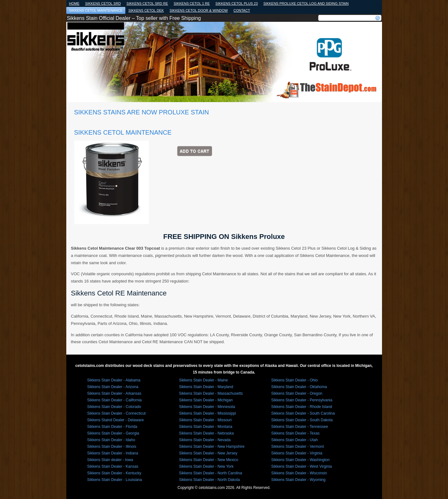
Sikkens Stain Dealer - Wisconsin (299, 473)
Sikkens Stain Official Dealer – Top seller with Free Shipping (134, 18)
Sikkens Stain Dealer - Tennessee (300, 427)
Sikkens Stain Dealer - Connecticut (116, 413)
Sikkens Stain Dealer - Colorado (114, 407)
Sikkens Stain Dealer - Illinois (112, 447)
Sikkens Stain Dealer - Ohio (294, 380)
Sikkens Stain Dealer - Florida (112, 427)
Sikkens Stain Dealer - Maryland (206, 387)
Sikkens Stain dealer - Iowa (110, 460)
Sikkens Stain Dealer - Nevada (205, 440)
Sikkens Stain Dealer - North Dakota (209, 480)
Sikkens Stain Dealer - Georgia (113, 433)
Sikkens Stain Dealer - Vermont (298, 447)
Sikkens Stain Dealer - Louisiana (114, 480)
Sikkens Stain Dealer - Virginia (297, 453)
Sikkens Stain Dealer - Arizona (113, 387)
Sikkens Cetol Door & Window (199, 10)
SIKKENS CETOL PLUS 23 (236, 3)
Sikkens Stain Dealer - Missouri (205, 420)
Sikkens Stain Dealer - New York (206, 466)
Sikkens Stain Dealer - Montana (206, 427)
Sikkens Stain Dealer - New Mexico (209, 460)
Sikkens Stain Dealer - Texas (295, 433)
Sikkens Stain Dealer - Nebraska (206, 433)
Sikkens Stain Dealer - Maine (203, 380)
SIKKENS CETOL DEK (146, 10)
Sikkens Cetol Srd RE (147, 3)
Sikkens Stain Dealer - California (114, 400)
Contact (242, 10)
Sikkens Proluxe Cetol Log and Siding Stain (306, 3)
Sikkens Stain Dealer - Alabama (114, 380)
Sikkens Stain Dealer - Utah (294, 440)
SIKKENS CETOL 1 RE (192, 3)
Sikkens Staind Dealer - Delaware (115, 420)
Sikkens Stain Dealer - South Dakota (302, 420)
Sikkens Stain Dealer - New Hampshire (212, 447)
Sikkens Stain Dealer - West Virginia (302, 466)
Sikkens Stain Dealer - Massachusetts (211, 393)
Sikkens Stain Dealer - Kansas (113, 466)
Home (74, 3)
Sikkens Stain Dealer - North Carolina (210, 473)
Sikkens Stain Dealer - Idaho (111, 440)
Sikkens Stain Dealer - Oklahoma (299, 387)
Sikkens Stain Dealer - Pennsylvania (302, 400)
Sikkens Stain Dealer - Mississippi (207, 413)
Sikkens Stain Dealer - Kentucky (114, 473)
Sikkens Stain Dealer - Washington (300, 460)
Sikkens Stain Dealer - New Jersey (208, 453)
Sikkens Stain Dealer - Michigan (206, 400)
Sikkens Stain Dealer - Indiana (113, 453)
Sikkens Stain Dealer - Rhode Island (302, 407)
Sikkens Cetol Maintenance (96, 10)
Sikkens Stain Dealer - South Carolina (303, 413)
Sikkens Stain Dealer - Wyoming (298, 480)
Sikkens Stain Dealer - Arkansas (114, 393)
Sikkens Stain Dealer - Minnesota (207, 407)
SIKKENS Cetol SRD (103, 3)
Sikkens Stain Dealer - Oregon (297, 393)
